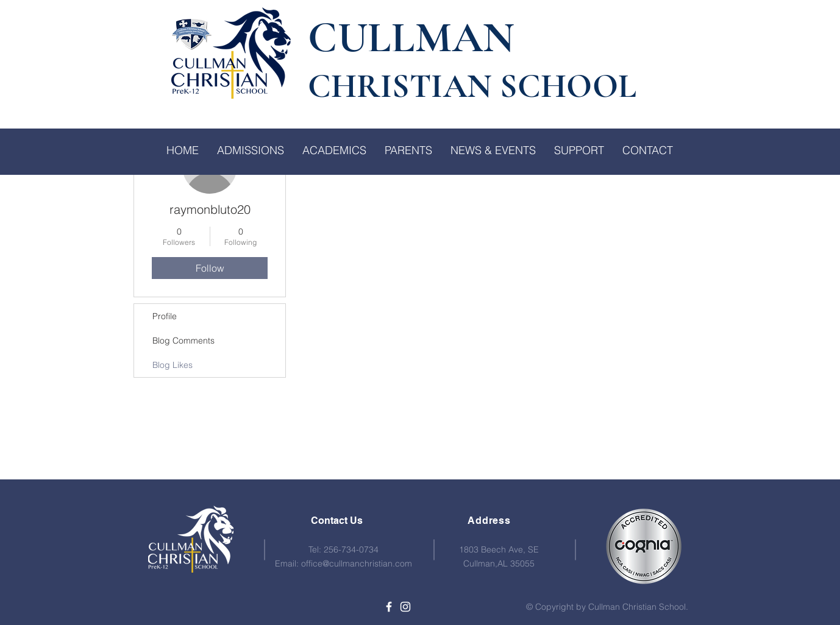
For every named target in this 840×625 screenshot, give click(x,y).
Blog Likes (173, 365)
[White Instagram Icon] (405, 607)
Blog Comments (183, 341)
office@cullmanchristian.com (357, 563)
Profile (165, 316)
